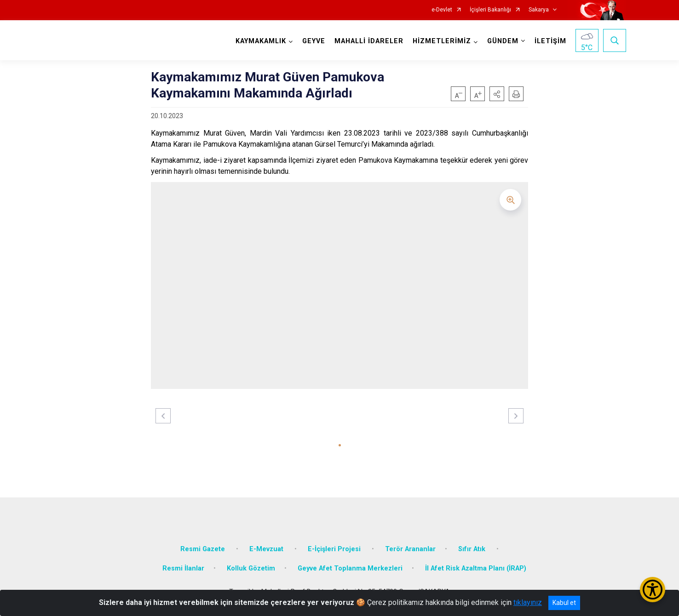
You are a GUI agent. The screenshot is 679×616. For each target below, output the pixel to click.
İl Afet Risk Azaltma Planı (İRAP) (476, 568)
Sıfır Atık (473, 549)
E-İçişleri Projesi (335, 549)
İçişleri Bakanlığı (490, 10)
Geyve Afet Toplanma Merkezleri (350, 568)
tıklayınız (528, 602)
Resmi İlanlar (183, 568)
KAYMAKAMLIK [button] (261, 41)
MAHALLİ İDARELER (369, 41)
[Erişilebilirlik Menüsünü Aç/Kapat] (653, 590)
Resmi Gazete (204, 549)
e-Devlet (442, 10)
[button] (497, 94)
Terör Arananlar (410, 549)
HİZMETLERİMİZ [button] (442, 41)
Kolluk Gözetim (251, 568)
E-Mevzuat (267, 549)
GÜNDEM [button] (503, 41)
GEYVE (314, 41)
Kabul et (564, 603)
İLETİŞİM (550, 41)
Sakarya (539, 10)
